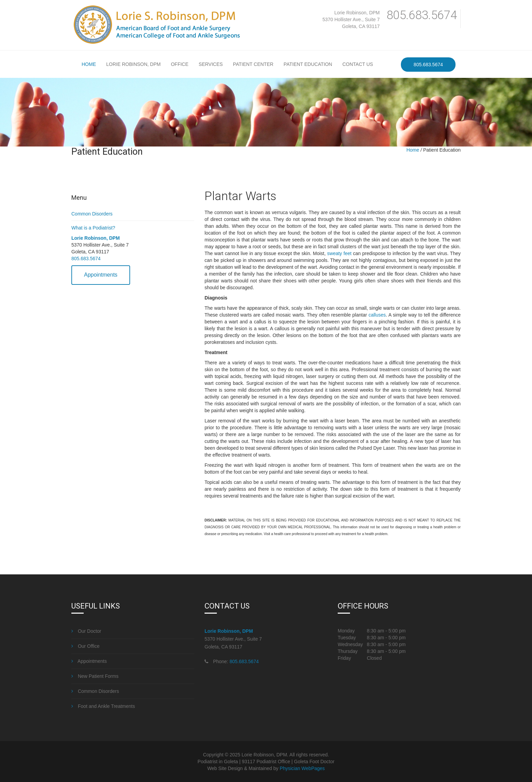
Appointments (101, 275)
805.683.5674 (422, 15)
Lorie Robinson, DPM (357, 13)
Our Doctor (86, 631)
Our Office (85, 646)
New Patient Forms (95, 676)
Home (89, 64)
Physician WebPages (302, 768)
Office (179, 64)
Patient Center (253, 64)
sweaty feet (339, 253)
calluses (377, 315)
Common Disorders (92, 214)
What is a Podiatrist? (93, 228)
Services (211, 64)
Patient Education (308, 64)
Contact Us (358, 64)
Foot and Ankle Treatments (103, 706)
